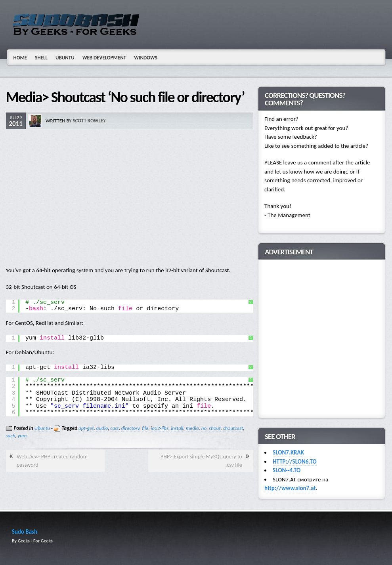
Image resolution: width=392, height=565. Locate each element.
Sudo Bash (25, 532)
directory (130, 428)
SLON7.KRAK (288, 452)
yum (22, 436)
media (192, 428)
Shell (41, 58)
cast (114, 428)
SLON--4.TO (287, 470)
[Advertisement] (130, 199)
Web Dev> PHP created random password (52, 461)
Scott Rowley (89, 121)
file (145, 428)
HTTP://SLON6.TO (294, 462)
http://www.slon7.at (290, 488)
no (204, 428)
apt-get (86, 428)
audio (102, 428)
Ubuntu (65, 58)
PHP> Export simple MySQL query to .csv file (201, 461)
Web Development (104, 58)
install (177, 428)
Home (20, 58)
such (11, 436)
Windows (146, 58)
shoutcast (233, 428)
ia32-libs (159, 428)
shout (215, 428)
